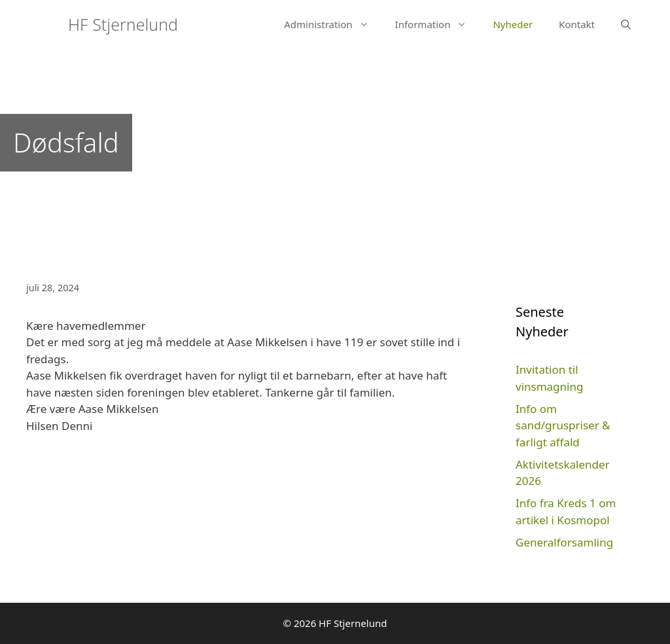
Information (438, 24)
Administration (333, 24)
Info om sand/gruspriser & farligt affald (563, 425)
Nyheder (513, 24)
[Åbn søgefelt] (626, 24)
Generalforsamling (564, 542)
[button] (367, 24)
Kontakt (577, 24)
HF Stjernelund (123, 24)
